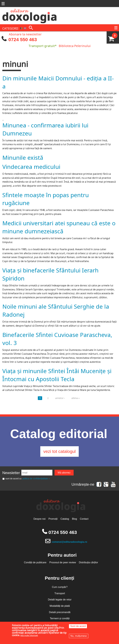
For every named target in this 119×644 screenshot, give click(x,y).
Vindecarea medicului (31, 167)
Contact (84, 519)
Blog (75, 519)
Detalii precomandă (60, 612)
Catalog (65, 519)
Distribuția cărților (88, 562)
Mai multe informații (29, 635)
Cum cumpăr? (60, 587)
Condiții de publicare (35, 562)
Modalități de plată (60, 606)
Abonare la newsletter (25, 34)
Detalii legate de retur (60, 600)
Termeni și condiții (60, 618)
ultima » (76, 398)
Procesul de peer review (63, 562)
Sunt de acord (78, 626)
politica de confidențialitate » (36, 479)
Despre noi (39, 519)
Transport (60, 593)
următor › (60, 398)
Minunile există (23, 157)
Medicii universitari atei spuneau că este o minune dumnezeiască (59, 227)
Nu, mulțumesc (79, 636)
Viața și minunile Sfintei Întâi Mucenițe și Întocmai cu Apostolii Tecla (57, 375)
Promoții (53, 519)
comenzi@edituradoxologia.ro (69, 542)
